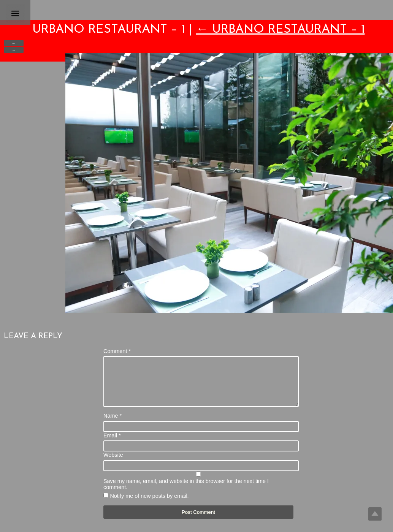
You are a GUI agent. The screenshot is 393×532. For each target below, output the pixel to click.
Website (113, 464)
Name (113, 425)
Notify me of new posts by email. (149, 505)
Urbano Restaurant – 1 (280, 30)
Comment (117, 351)
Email (112, 445)
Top (375, 514)
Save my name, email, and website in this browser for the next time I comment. (186, 493)
